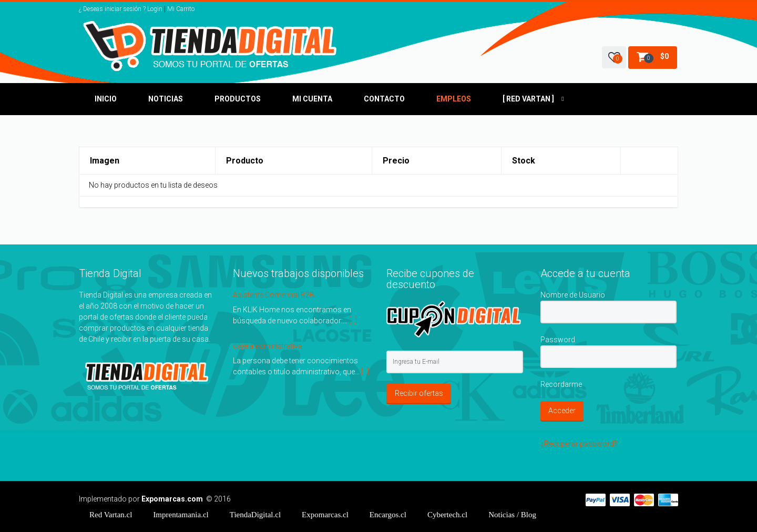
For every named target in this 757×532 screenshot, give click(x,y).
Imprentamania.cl (181, 515)
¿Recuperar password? (579, 444)
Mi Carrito (181, 9)
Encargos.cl (388, 515)
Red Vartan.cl (111, 515)
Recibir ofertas (419, 393)
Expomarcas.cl (325, 515)
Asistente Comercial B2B (274, 295)
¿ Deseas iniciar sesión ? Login (121, 9)
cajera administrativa (268, 346)
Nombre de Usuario (573, 295)
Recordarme (561, 384)
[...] (353, 321)
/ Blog (512, 515)
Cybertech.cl (447, 515)
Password (558, 340)
